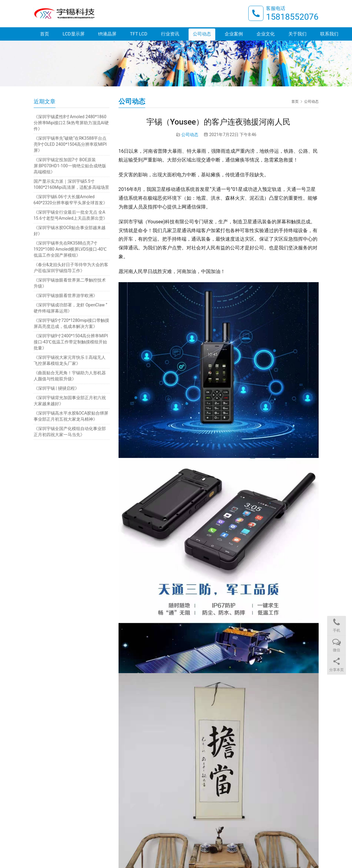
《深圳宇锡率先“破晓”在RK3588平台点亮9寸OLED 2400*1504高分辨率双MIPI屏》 (70, 144)
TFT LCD (139, 34)
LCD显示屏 (74, 34)
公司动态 (202, 34)
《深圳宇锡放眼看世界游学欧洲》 (65, 295)
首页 (45, 34)
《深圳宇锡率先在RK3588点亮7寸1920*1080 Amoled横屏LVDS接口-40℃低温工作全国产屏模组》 (70, 249)
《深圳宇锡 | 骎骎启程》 (56, 388)
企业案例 (234, 34)
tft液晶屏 (107, 34)
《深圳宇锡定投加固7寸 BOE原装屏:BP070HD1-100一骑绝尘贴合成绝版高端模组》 (70, 166)
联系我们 (329, 34)
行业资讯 (170, 34)
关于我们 (297, 34)
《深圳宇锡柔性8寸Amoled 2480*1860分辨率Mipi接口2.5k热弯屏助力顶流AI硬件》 (71, 123)
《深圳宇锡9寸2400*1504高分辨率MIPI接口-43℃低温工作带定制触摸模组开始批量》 (71, 342)
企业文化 (266, 34)
